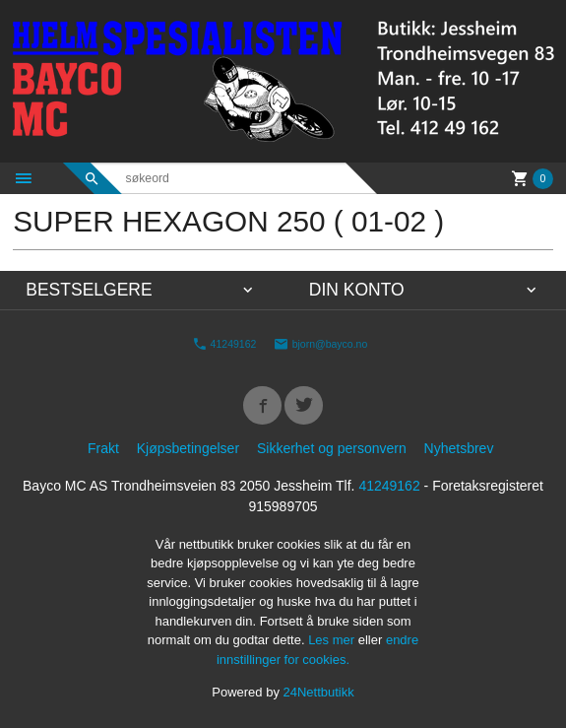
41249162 (224, 344)
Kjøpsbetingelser (188, 448)
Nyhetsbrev (459, 448)
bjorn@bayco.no (321, 344)
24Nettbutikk (319, 692)
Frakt (103, 448)
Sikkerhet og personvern (332, 448)
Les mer (333, 640)
